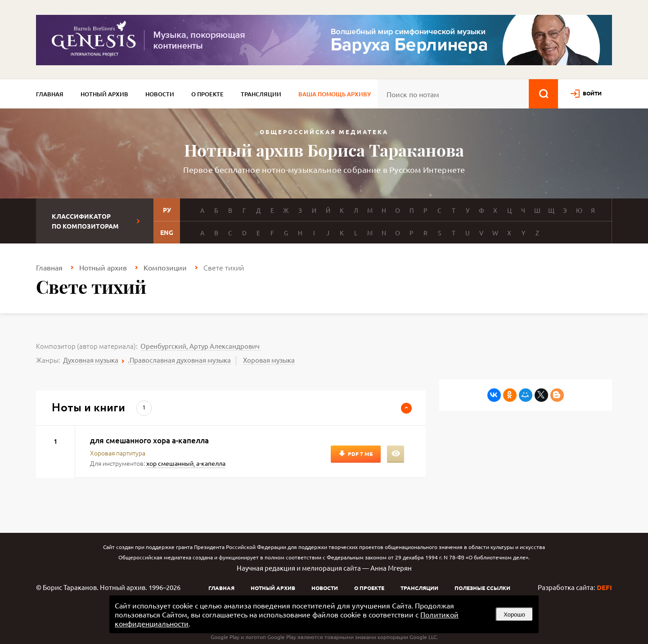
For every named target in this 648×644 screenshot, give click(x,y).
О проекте (207, 94)
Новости (160, 94)
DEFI (604, 587)
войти (592, 93)
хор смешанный (170, 463)
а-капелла (211, 463)
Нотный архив (104, 94)
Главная (50, 94)
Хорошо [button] (514, 615)
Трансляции (261, 94)
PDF (360, 454)
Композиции (165, 267)
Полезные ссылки (482, 588)
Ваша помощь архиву (335, 94)
